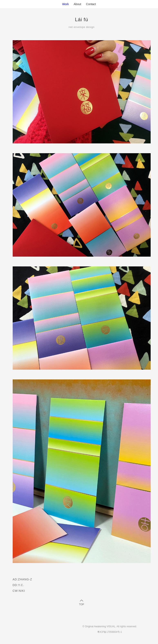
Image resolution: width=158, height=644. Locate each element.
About (77, 4)
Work (65, 4)
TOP (82, 604)
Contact (91, 4)
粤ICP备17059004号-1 (110, 632)
